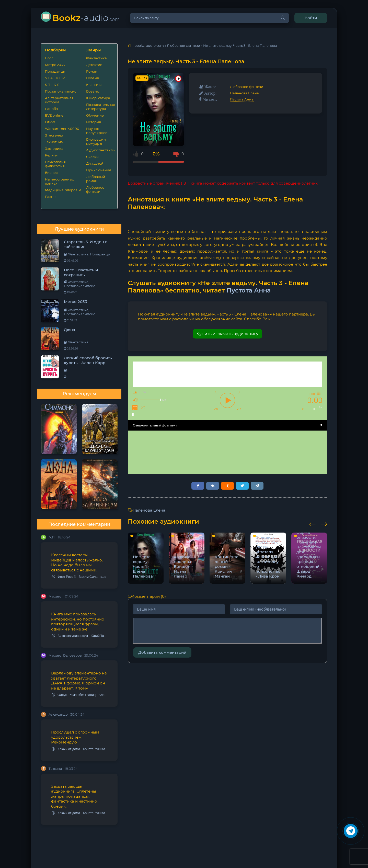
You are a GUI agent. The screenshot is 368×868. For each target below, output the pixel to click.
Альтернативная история (59, 100)
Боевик (93, 91)
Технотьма (54, 142)
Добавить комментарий (162, 652)
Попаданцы (55, 71)
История (94, 122)
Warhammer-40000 (62, 129)
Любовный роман (96, 179)
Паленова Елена (244, 93)
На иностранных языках (59, 181)
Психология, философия (56, 164)
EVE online (54, 115)
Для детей (95, 163)
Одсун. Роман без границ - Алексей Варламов (79, 695)
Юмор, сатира (98, 98)
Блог (49, 58)
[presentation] (312, 523)
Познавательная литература (100, 107)
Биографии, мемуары (96, 141)
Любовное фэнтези (95, 189)
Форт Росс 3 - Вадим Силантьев (79, 577)
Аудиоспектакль (100, 150)
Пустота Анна (242, 99)
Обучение (95, 115)
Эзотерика (54, 149)
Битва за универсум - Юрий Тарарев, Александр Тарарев (79, 636)
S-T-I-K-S (52, 85)
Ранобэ (51, 109)
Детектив (94, 65)
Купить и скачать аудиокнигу (227, 334)
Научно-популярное (97, 131)
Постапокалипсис (61, 91)
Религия (52, 155)
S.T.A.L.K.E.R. (55, 78)
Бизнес (51, 173)
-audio (86, 18)
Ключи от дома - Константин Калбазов (79, 749)
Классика (94, 85)
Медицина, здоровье (63, 190)
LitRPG (51, 122)
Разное (51, 197)
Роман (92, 71)
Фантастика (96, 58)
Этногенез (54, 135)
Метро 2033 (55, 65)
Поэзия (93, 78)
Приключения (99, 170)
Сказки (92, 157)
